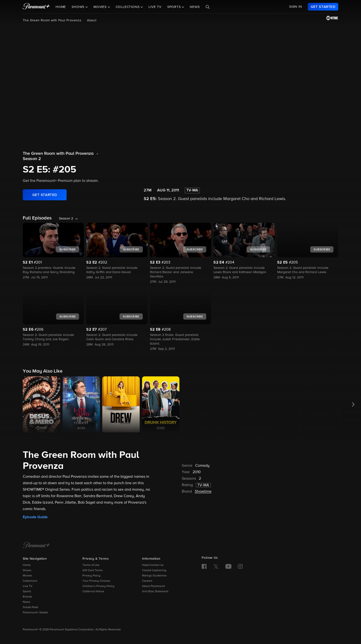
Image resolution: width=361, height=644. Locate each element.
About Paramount (154, 586)
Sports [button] (175, 7)
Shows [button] (79, 7)
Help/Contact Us (153, 565)
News (195, 7)
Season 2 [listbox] (66, 218)
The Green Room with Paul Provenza (52, 20)
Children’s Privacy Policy (98, 586)
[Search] (208, 7)
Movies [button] (101, 7)
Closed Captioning (154, 570)
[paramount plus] (36, 7)
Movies (27, 576)
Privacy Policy (92, 576)
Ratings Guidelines (154, 576)
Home (61, 7)
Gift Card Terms (93, 570)
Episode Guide (35, 517)
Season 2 (32, 159)
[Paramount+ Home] (36, 546)
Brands (27, 597)
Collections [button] (128, 7)
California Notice (93, 592)
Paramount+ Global (35, 613)
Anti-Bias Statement (155, 592)
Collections (30, 581)
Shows (27, 570)
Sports (27, 592)
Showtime (203, 492)
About (92, 20)
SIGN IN (296, 7)
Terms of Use (91, 565)
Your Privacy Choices (96, 581)
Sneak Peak (30, 607)
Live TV (155, 7)
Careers (147, 581)
